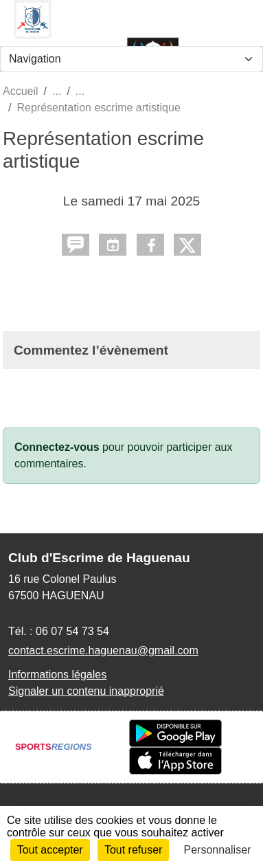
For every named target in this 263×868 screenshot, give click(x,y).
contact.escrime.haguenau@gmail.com (103, 650)
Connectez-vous (57, 447)
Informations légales (57, 675)
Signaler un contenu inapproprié (86, 691)
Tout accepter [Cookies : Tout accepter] (50, 850)
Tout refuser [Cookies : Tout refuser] (133, 850)
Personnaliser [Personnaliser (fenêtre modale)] (218, 850)
